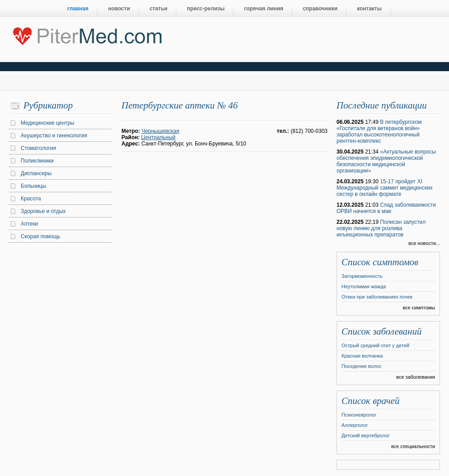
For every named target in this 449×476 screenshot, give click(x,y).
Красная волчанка (362, 356)
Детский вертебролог (366, 435)
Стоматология (38, 148)
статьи (158, 9)
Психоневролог (359, 415)
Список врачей (370, 401)
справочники (320, 9)
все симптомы (419, 308)
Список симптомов (380, 262)
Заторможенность (362, 276)
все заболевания (416, 377)
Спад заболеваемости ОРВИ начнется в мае (386, 208)
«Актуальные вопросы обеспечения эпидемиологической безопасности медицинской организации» (386, 161)
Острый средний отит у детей (375, 345)
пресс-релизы (206, 9)
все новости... (424, 243)
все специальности (413, 446)
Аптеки (29, 224)
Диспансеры (36, 173)
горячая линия (264, 9)
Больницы (33, 186)
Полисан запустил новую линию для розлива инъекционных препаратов (381, 228)
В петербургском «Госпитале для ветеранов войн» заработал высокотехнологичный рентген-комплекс (379, 131)
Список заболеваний (382, 331)
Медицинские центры (47, 123)
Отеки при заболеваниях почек (377, 297)
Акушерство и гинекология (54, 136)
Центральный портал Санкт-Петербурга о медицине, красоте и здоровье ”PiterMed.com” (87, 34)
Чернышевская (160, 131)
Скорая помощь (40, 236)
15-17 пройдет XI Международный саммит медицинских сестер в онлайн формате (385, 188)
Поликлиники (37, 161)
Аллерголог (355, 425)
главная (78, 9)
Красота (31, 199)
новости (119, 9)
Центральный (158, 137)
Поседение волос (361, 366)
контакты (369, 9)
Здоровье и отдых (43, 211)
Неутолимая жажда (364, 286)
